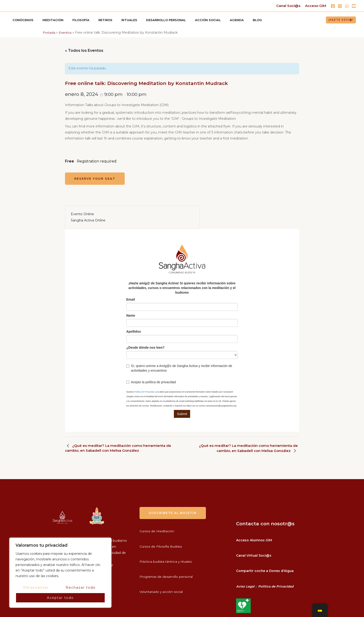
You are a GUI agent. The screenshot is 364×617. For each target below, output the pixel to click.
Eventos (66, 32)
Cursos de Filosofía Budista (161, 546)
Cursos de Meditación (157, 531)
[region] (60, 573)
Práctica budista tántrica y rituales (167, 562)
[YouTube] (354, 6)
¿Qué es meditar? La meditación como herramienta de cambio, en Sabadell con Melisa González (117, 448)
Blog (232, 20)
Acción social (189, 20)
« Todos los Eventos (84, 50)
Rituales (116, 20)
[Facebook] (333, 6)
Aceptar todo (60, 598)
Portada (49, 32)
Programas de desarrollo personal (167, 577)
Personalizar (36, 588)
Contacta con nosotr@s (265, 524)
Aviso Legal (245, 586)
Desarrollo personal (150, 20)
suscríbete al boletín (174, 513)
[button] (341, 20)
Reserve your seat (95, 179)
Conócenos (22, 20)
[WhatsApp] (347, 6)
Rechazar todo (81, 588)
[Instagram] (340, 6)
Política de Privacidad (277, 586)
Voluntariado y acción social (162, 592)
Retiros (95, 20)
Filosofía (73, 20)
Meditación (49, 20)
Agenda (214, 20)
